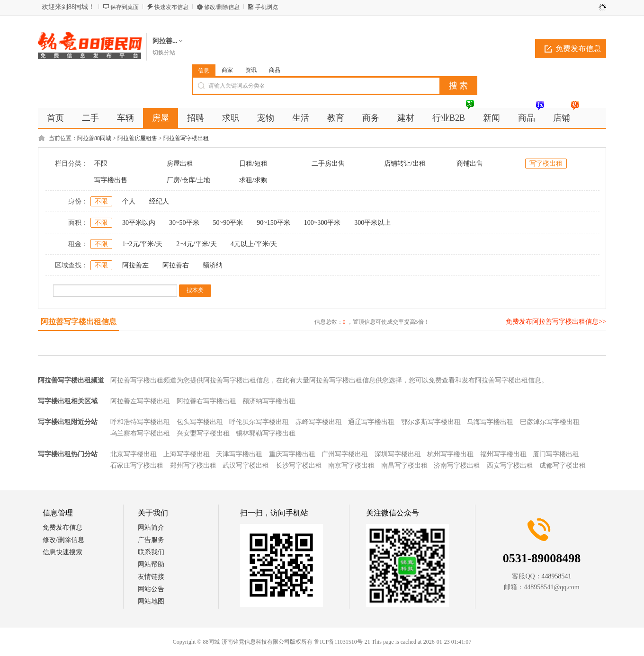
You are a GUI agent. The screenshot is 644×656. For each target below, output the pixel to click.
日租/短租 (253, 164)
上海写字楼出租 (187, 454)
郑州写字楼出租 (193, 465)
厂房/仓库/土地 (188, 180)
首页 (55, 118)
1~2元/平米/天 (142, 244)
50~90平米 (228, 223)
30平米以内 (139, 223)
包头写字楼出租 (200, 422)
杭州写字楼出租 (450, 454)
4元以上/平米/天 (254, 244)
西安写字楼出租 (510, 465)
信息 (204, 71)
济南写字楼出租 (457, 465)
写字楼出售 (111, 180)
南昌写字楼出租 (404, 465)
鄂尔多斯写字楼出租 (431, 422)
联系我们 (151, 552)
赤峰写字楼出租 (319, 422)
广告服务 (151, 540)
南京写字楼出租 (351, 465)
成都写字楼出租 (563, 465)
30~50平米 (184, 223)
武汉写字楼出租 (246, 465)
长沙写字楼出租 (299, 465)
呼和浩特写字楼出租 (140, 422)
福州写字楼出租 (503, 454)
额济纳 (213, 265)
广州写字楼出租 (345, 454)
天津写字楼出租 (239, 454)
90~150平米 (273, 223)
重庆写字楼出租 (292, 454)
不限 (101, 164)
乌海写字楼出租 (490, 422)
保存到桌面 (125, 7)
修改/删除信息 (222, 7)
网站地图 (151, 601)
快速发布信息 (171, 7)
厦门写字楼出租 (556, 454)
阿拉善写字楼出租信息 (79, 322)
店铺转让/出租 (405, 164)
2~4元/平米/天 (196, 244)
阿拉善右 (176, 265)
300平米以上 (372, 223)
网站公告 (151, 589)
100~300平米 (322, 223)
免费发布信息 (578, 49)
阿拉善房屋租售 (137, 138)
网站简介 (151, 527)
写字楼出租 (546, 164)
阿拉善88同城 (94, 138)
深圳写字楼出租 (398, 454)
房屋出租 (180, 164)
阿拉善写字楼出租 (186, 138)
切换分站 (164, 53)
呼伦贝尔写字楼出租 (259, 422)
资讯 (251, 70)
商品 (275, 70)
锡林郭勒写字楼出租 (266, 433)
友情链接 (151, 577)
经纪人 (159, 201)
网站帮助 (151, 564)
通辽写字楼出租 (371, 422)
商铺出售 (470, 164)
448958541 (557, 576)
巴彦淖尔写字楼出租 (550, 422)
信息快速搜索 (63, 552)
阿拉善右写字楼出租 (206, 401)
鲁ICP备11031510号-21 (342, 642)
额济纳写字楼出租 (269, 401)
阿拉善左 (135, 265)
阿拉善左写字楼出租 (140, 401)
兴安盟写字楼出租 (203, 433)
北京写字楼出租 (134, 454)
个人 (129, 201)
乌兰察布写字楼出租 (140, 433)
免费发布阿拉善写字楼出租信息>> (556, 322)
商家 (227, 70)
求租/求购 (253, 180)
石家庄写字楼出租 (137, 465)
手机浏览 (267, 7)
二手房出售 (328, 164)
